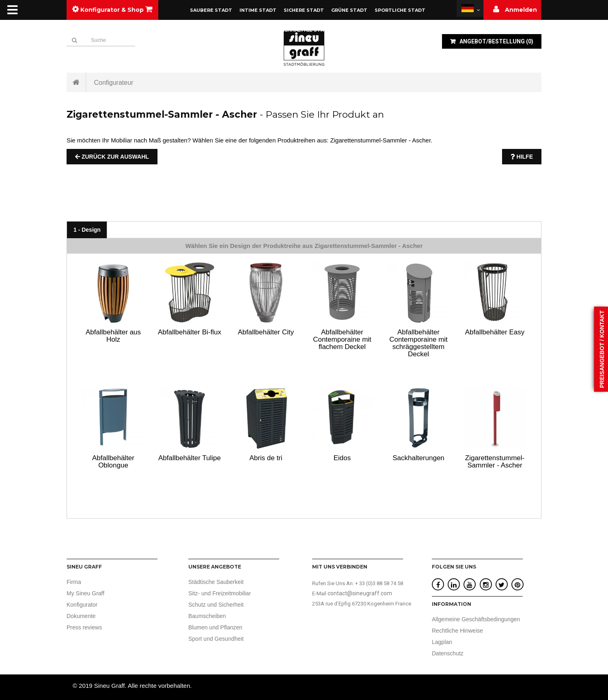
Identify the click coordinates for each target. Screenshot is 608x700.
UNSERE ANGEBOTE (215, 567)
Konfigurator (82, 605)
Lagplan (442, 642)
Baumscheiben (207, 616)
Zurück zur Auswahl (112, 157)
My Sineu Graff (85, 593)
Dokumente (81, 616)
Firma (74, 582)
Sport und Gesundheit (216, 639)
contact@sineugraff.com (360, 593)
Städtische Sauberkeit (216, 582)
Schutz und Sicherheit (216, 605)
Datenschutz (448, 653)
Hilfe (522, 157)
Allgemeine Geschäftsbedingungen (476, 619)
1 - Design (87, 230)
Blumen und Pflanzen (215, 627)
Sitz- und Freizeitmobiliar (220, 593)
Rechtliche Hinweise (457, 631)
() (496, 41)
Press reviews (84, 627)
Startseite (76, 82)
